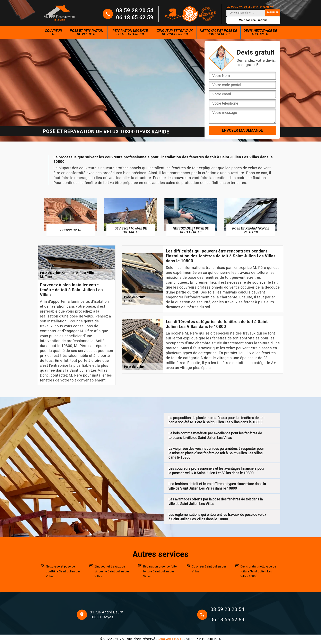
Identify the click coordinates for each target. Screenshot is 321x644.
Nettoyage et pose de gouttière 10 (218, 32)
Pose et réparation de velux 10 (86, 32)
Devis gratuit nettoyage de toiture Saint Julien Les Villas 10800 (258, 571)
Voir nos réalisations (253, 20)
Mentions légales (171, 639)
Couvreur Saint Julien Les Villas (209, 569)
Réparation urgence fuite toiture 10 (130, 32)
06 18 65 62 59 (135, 17)
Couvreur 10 (53, 32)
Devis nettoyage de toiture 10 (260, 32)
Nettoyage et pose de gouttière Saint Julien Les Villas (63, 571)
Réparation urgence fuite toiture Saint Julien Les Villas (160, 571)
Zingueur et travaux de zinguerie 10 (175, 32)
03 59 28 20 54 (135, 10)
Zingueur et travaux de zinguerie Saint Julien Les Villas (112, 571)
